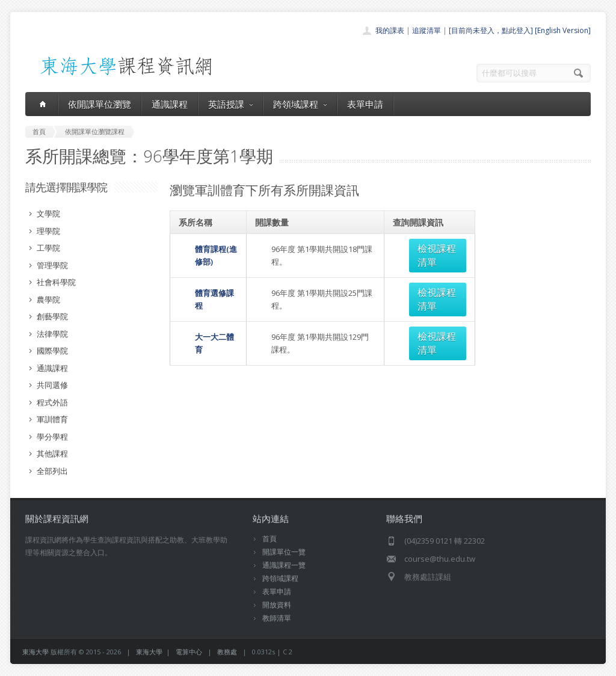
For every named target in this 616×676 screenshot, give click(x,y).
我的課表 (390, 30)
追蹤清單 (427, 30)
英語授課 (230, 104)
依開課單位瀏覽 (100, 104)
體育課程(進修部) (209, 248)
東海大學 (35, 652)
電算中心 (189, 652)
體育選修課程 (202, 278)
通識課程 (170, 104)
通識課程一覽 (284, 565)
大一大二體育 (202, 309)
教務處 (227, 652)
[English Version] (563, 30)
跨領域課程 (300, 104)
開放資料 (277, 605)
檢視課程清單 (432, 248)
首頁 (269, 539)
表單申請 (365, 104)
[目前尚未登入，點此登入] (491, 30)
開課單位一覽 (284, 552)
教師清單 (277, 618)
